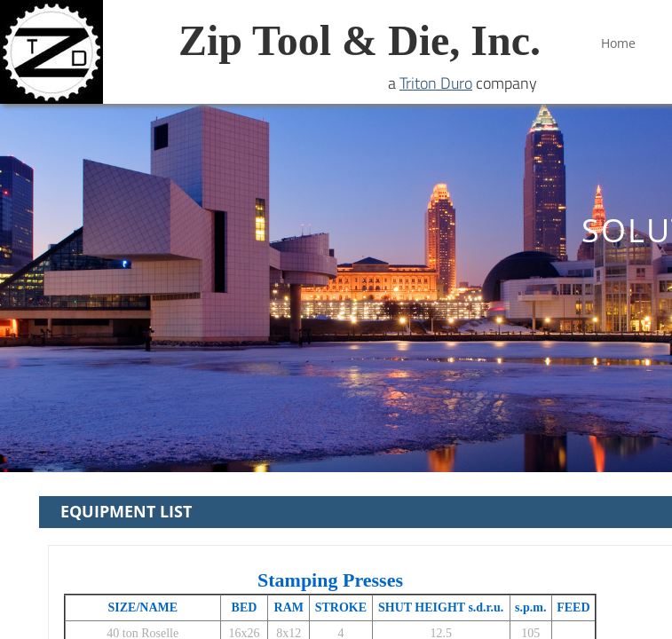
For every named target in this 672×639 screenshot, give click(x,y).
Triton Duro (436, 83)
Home (618, 43)
